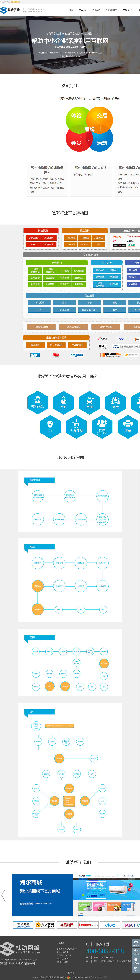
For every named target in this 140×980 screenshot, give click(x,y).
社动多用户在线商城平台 (67, 949)
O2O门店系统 (63, 959)
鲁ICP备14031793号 (100, 977)
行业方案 (96, 10)
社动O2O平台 (63, 952)
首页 (71, 10)
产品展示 (83, 10)
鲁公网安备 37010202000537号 (80, 977)
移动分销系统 (63, 962)
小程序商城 (70, 973)
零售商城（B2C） (64, 955)
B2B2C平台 (128, 10)
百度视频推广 (111, 10)
